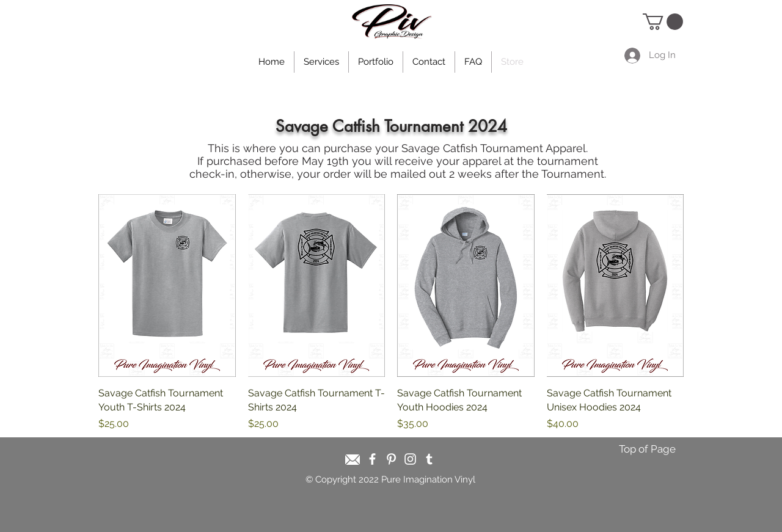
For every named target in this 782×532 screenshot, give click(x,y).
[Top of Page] (647, 450)
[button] (663, 22)
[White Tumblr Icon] (429, 459)
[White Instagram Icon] (410, 459)
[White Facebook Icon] (372, 459)
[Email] (353, 459)
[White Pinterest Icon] (391, 459)
